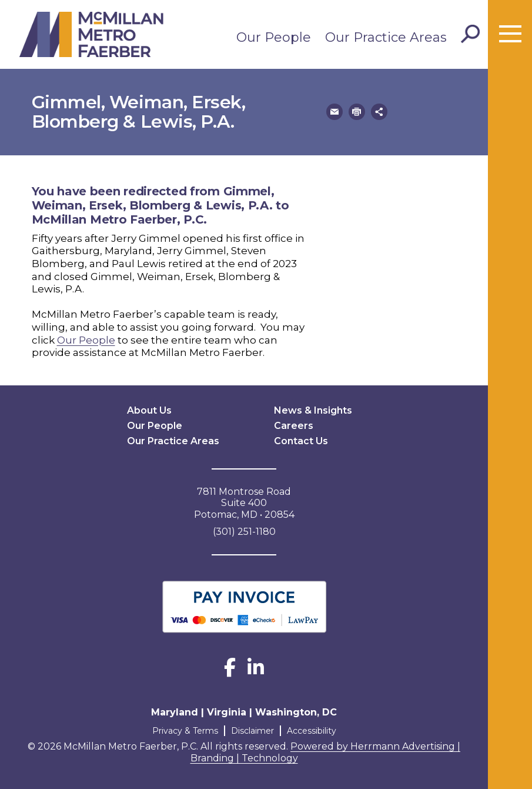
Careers (294, 426)
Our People (274, 37)
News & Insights (313, 410)
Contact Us (301, 441)
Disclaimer (252, 731)
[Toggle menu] (510, 34)
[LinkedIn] (256, 671)
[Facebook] (230, 671)
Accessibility (312, 731)
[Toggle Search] (470, 34)
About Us (149, 410)
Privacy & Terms (185, 731)
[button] (334, 112)
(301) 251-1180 (244, 532)
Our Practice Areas (386, 37)
